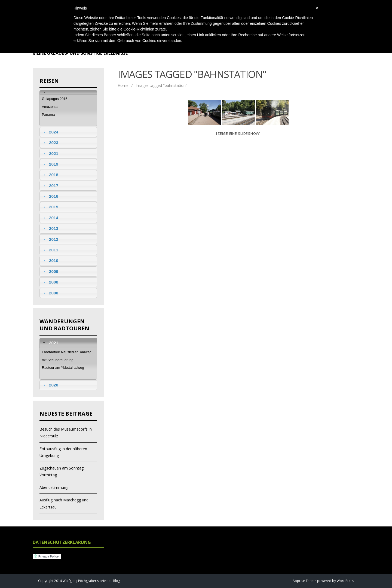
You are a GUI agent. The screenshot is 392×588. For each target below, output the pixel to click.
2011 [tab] (50, 250)
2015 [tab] (50, 207)
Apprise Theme (304, 581)
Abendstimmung (54, 487)
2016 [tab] (50, 196)
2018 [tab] (50, 175)
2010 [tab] (50, 261)
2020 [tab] (50, 385)
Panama (48, 115)
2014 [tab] (50, 218)
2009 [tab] (50, 271)
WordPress (345, 581)
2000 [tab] (50, 293)
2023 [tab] (50, 143)
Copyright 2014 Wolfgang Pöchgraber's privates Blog (79, 581)
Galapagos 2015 (55, 99)
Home (123, 85)
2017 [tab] (50, 186)
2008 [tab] (50, 282)
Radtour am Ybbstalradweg (63, 368)
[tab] (68, 92)
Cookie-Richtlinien (139, 29)
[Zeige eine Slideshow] (238, 133)
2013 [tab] (50, 228)
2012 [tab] (50, 239)
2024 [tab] (50, 132)
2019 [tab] (50, 164)
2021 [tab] (50, 153)
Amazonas (50, 107)
